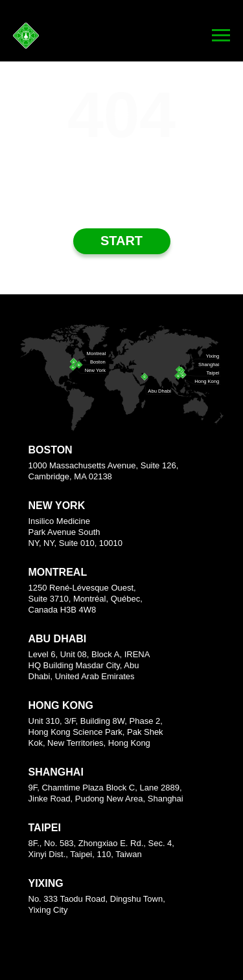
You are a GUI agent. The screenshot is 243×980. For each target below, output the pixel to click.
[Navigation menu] (221, 36)
